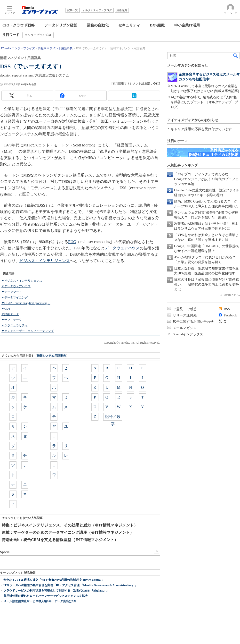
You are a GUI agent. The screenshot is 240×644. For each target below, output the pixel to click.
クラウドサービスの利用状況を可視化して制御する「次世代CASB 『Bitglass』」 (56, 591)
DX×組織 (157, 25)
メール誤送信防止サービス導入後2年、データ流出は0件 (40, 601)
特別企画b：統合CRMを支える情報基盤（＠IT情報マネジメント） (60, 540)
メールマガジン (185, 328)
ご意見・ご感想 (185, 309)
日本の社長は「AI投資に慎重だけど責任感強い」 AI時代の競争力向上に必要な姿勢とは (206, 284)
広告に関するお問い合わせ (193, 322)
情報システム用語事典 (51, 356)
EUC (72, 242)
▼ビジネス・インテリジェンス (22, 281)
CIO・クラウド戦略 (19, 25)
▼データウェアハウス (16, 286)
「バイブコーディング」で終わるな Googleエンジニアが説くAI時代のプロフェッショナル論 (206, 179)
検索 (236, 56)
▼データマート (12, 292)
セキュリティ (129, 25)
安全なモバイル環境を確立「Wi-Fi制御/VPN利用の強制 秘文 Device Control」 (54, 580)
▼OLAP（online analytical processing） (26, 303)
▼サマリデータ (12, 320)
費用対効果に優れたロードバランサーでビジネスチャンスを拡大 (46, 596)
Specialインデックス (188, 334)
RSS (227, 309)
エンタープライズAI (38, 35)
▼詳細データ (10, 314)
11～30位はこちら (229, 295)
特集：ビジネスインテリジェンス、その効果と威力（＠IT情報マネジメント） (70, 525)
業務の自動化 (98, 25)
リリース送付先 (185, 315)
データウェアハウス (122, 248)
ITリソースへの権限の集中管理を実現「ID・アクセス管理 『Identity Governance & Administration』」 (70, 585)
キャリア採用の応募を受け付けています (201, 129)
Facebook (230, 315)
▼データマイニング (15, 297)
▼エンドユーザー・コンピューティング (28, 331)
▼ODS (6, 309)
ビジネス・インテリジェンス (45, 261)
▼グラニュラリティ (15, 325)
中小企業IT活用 (187, 25)
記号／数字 (113, 418)
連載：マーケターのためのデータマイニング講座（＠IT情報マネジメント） (68, 532)
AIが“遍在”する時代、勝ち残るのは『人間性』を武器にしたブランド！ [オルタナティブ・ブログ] (205, 102)
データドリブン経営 (61, 25)
